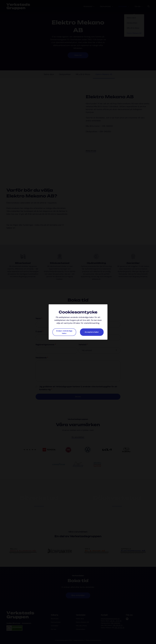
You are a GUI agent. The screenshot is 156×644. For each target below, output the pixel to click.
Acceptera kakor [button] (92, 332)
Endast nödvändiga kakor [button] (64, 332)
